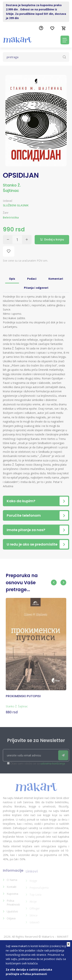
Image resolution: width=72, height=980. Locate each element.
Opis (12, 279)
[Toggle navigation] (65, 40)
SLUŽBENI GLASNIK (16, 205)
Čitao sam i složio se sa (38, 766)
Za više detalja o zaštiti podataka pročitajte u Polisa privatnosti (29, 972)
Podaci (32, 279)
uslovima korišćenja (53, 766)
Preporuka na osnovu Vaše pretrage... (22, 582)
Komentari (56, 279)
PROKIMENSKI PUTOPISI (23, 699)
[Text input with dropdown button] (36, 57)
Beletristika (11, 217)
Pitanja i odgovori (36, 288)
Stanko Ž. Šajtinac (12, 188)
